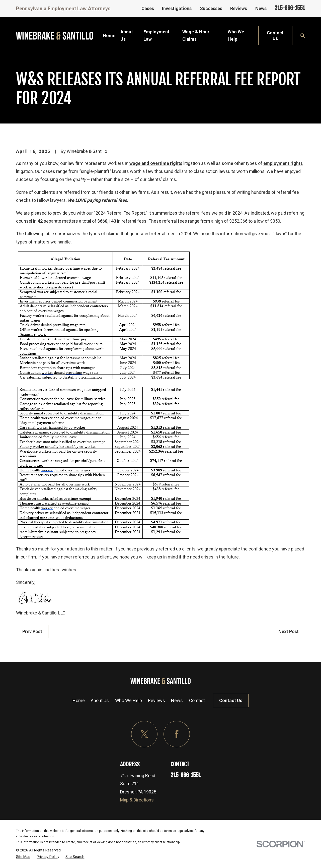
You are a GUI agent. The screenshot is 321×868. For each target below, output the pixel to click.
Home (79, 700)
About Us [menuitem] (127, 35)
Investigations (177, 8)
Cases (148, 8)
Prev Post (32, 631)
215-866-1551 (290, 8)
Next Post (289, 631)
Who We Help (129, 700)
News (261, 8)
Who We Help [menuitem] (236, 35)
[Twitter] (144, 734)
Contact (197, 700)
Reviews (239, 8)
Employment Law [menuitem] (156, 35)
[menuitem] (23, 857)
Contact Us (275, 36)
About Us (100, 700)
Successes (211, 8)
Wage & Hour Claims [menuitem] (196, 35)
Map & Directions (137, 800)
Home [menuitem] (109, 36)
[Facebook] (177, 734)
